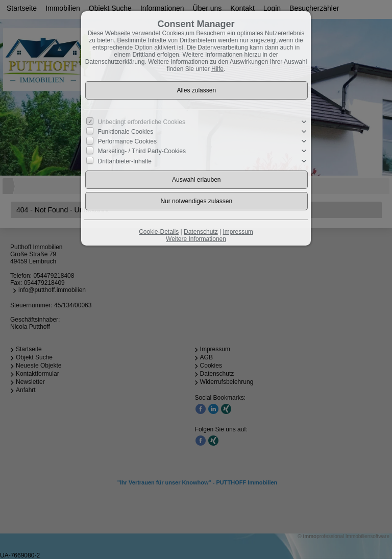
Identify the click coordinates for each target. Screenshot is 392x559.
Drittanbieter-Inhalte (125, 161)
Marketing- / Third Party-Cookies (142, 151)
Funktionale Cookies (126, 132)
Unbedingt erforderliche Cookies (142, 122)
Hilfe (217, 69)
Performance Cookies (127, 141)
